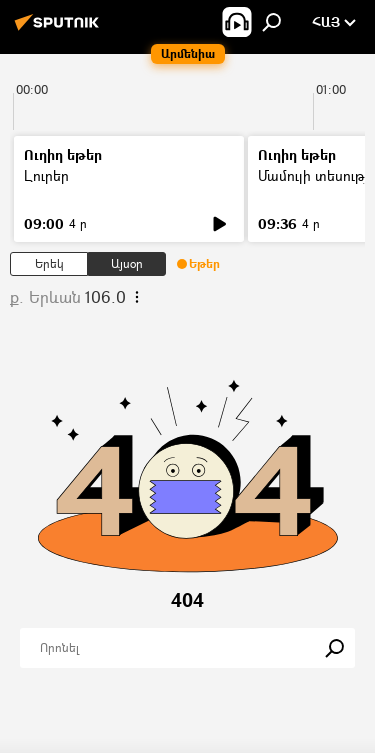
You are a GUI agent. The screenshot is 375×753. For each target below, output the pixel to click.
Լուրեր (46, 175)
